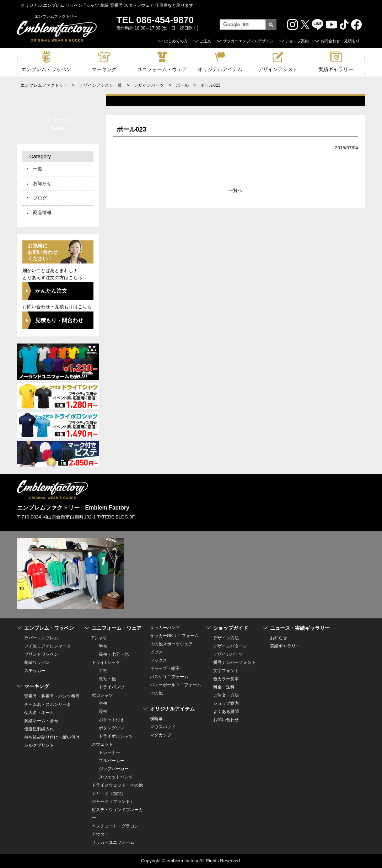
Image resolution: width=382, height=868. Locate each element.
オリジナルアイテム (220, 69)
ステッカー (35, 671)
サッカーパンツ (165, 628)
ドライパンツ (112, 687)
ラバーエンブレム (41, 638)
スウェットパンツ (116, 777)
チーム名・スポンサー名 (48, 704)
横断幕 (156, 719)
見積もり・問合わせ (59, 320)
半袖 (103, 646)
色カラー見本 (226, 679)
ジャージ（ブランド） (113, 802)
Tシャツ (99, 638)
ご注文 (205, 41)
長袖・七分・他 (114, 654)
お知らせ (42, 183)
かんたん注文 (51, 291)
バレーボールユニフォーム (176, 685)
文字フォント (226, 671)
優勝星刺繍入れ (39, 729)
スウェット (102, 744)
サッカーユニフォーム (113, 842)
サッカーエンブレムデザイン (248, 41)
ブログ (40, 198)
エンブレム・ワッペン (46, 69)
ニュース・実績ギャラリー (300, 628)
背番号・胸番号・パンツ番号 (52, 696)
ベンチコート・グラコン (115, 826)
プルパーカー (112, 761)
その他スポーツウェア (171, 644)
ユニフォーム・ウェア (162, 69)
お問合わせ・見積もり (340, 41)
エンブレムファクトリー (44, 85)
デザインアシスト (278, 69)
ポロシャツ (102, 695)
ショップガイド (231, 628)
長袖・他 (107, 679)
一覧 (38, 169)
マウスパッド (163, 727)
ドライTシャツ (106, 662)
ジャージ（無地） (109, 793)
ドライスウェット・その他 (117, 785)
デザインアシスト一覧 (101, 85)
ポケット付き (112, 720)
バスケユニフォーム (169, 677)
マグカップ (161, 735)
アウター (100, 834)
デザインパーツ (149, 85)
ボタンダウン (112, 728)
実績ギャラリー (336, 69)
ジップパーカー (114, 769)
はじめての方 (176, 41)
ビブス (156, 652)
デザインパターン (230, 646)
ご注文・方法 (226, 695)
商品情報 (42, 212)
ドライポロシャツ (116, 736)
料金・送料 (224, 687)
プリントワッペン (41, 654)
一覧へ (235, 190)
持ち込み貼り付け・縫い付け (52, 737)
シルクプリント (39, 745)
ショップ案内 (297, 41)
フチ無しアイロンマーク (48, 646)
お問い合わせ (226, 720)
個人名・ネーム (39, 713)
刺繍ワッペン (37, 662)
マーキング (104, 69)
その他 (156, 693)
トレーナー (109, 752)
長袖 (103, 712)
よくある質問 (226, 712)
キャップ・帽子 (165, 669)
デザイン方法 (226, 638)
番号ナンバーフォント (235, 662)
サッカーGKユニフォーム (174, 636)
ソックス (158, 660)
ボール (182, 85)
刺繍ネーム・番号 (41, 721)
